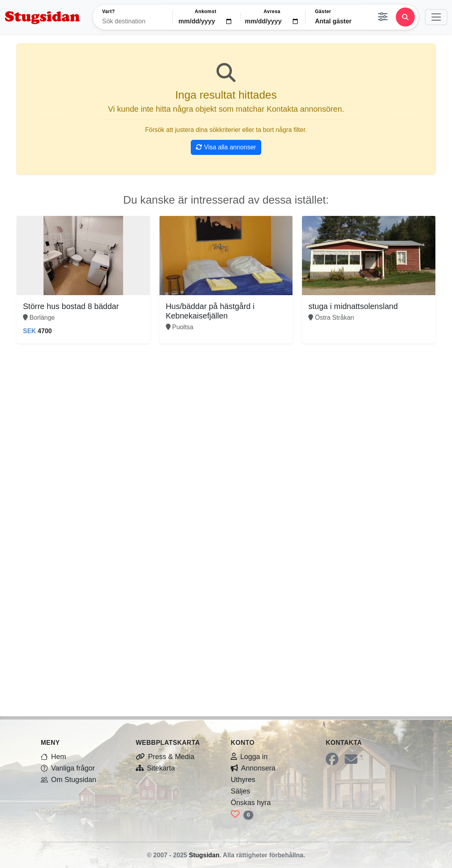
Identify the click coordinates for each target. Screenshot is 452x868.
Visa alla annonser (226, 147)
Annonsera (253, 768)
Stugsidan (204, 855)
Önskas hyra (251, 803)
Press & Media (165, 757)
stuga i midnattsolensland (353, 306)
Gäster (323, 11)
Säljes (240, 791)
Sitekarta (155, 768)
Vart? (108, 11)
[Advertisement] (226, 408)
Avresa (272, 11)
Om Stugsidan (68, 780)
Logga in (249, 757)
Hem (53, 757)
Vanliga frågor (68, 768)
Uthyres (243, 780)
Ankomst (206, 11)
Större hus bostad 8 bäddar (71, 306)
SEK (29, 331)
